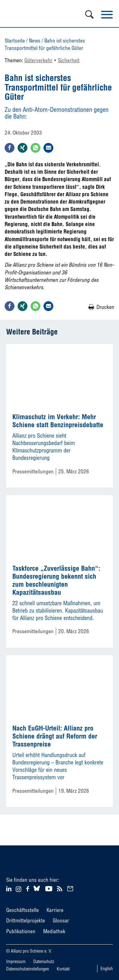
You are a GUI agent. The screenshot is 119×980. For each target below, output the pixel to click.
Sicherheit (69, 60)
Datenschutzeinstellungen (28, 969)
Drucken (105, 307)
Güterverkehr (38, 60)
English (107, 969)
